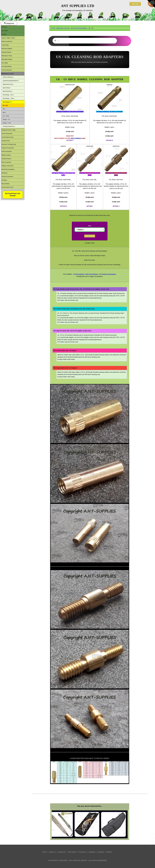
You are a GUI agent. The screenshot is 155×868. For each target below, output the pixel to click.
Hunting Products (6, 159)
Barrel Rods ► (7, 88)
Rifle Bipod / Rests (7, 56)
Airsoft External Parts (7, 137)
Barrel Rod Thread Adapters (79, 28)
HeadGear (4, 173)
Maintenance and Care (63, 28)
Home (45, 852)
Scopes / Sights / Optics (8, 38)
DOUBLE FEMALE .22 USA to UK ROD (109, 112)
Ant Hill (53, 28)
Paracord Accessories (8, 148)
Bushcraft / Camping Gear (9, 144)
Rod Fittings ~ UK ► (8, 95)
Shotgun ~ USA (7, 123)
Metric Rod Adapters (92, 274)
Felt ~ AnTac (6, 116)
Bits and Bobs (5, 184)
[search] (84, 41)
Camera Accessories (7, 177)
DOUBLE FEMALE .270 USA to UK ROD (70, 112)
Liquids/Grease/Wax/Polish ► (11, 81)
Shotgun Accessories (7, 166)
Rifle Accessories (6, 162)
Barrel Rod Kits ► (8, 91)
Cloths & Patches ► (8, 77)
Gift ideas (4, 180)
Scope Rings (5, 45)
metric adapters (76, 138)
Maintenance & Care (8, 74)
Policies (109, 852)
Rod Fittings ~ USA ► (9, 98)
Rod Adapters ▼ (7, 102)
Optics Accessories (7, 41)
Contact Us (62, 852)
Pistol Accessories (7, 151)
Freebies (101, 852)
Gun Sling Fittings (6, 66)
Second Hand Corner (7, 187)
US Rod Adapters (79, 274)
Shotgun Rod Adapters (109, 274)
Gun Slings (5, 63)
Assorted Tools (6, 141)
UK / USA (5, 105)
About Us (52, 852)
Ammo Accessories (7, 134)
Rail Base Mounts (6, 52)
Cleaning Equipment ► (9, 126)
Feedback (92, 852)
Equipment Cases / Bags (8, 130)
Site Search (73, 852)
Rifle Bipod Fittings (7, 59)
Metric (4, 112)
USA (4, 109)
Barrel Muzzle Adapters (8, 169)
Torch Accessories (7, 70)
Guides (4, 34)
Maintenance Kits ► (8, 84)
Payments (82, 852)
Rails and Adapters (7, 49)
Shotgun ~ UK (6, 119)
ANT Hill (4, 27)
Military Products (6, 155)
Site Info (5, 31)
